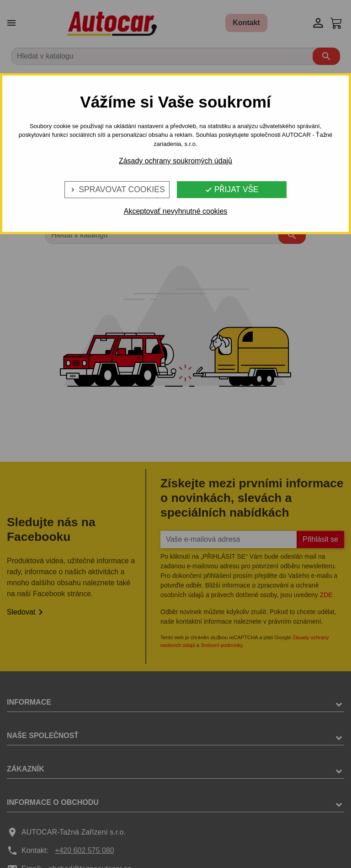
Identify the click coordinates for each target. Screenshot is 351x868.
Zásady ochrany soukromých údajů (175, 161)
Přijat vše (232, 189)
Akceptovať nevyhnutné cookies (176, 211)
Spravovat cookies (117, 189)
